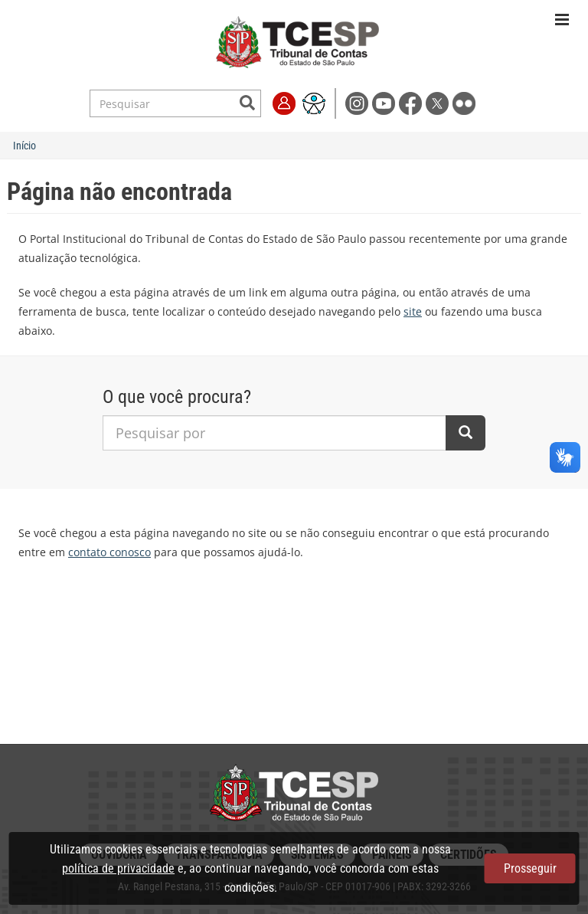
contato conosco (109, 552)
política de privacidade (118, 868)
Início (24, 146)
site (413, 311)
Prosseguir (530, 868)
